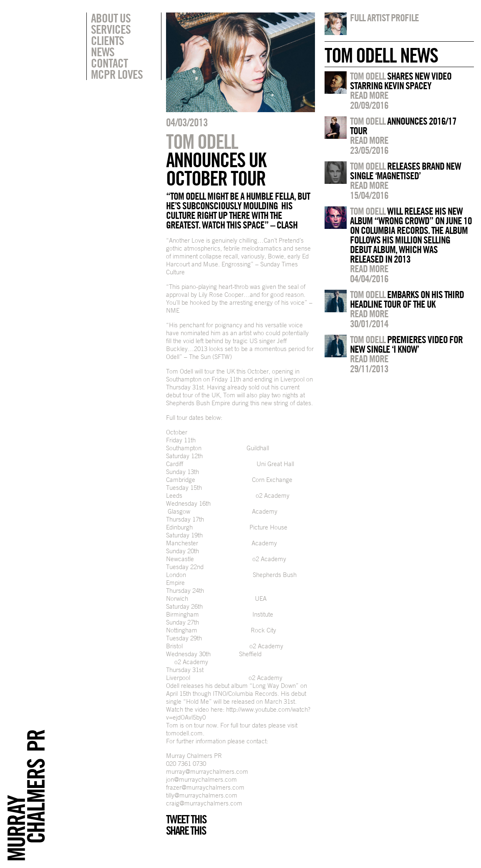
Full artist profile (384, 18)
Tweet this (186, 819)
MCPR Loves (117, 74)
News (103, 52)
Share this (186, 830)
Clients (107, 40)
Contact (109, 63)
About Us (111, 18)
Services (111, 29)
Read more (369, 95)
